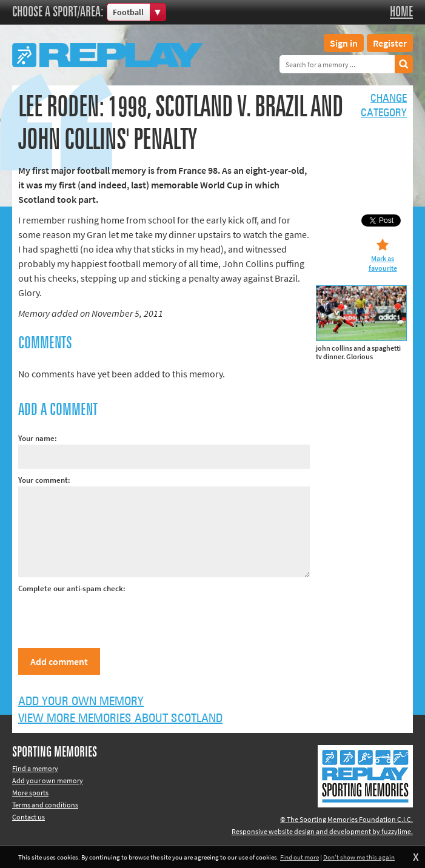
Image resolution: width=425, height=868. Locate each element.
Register (390, 43)
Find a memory (35, 768)
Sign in (344, 43)
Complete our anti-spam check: (72, 588)
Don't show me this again (359, 857)
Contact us (28, 817)
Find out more (300, 857)
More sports (30, 793)
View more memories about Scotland (120, 718)
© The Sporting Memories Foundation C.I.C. (346, 819)
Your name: (38, 438)
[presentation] (110, 618)
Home (401, 12)
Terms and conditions (45, 805)
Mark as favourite (383, 263)
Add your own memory (81, 701)
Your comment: (44, 480)
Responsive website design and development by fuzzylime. (322, 831)
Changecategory (384, 106)
